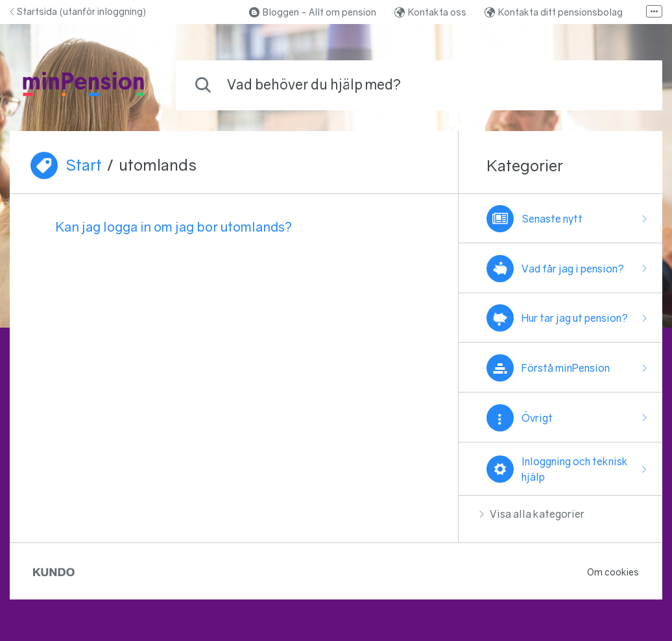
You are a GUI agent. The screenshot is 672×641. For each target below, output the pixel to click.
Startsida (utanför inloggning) (78, 11)
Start (84, 165)
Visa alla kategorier (532, 514)
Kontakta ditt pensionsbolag (554, 12)
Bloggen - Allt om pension (313, 12)
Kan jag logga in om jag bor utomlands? (174, 226)
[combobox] (419, 85)
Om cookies (613, 572)
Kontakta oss (430, 12)
